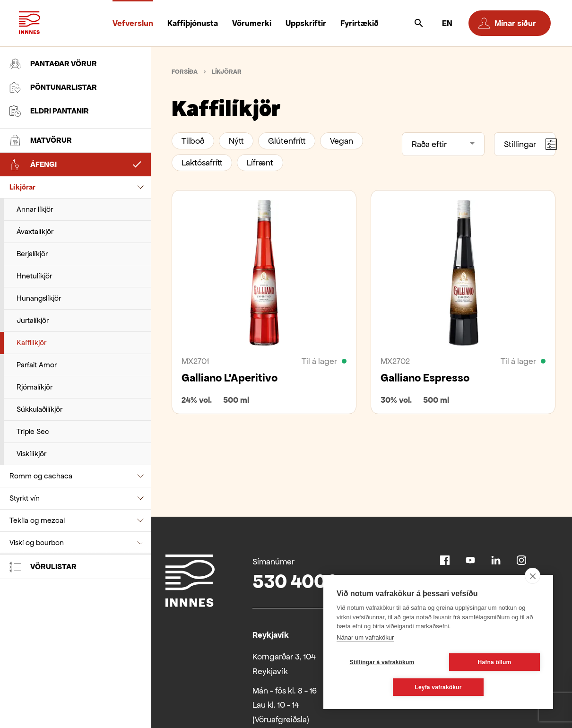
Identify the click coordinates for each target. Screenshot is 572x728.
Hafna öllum (495, 662)
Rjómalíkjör (35, 387)
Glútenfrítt (287, 141)
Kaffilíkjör (31, 342)
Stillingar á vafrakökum (382, 662)
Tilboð (193, 141)
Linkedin (496, 560)
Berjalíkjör (32, 254)
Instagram (521, 560)
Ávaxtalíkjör (35, 231)
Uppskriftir (306, 23)
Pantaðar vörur (53, 64)
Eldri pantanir (49, 111)
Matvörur (41, 140)
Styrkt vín (25, 498)
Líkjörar (22, 187)
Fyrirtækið (360, 23)
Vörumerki (252, 23)
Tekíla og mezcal (37, 520)
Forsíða (185, 72)
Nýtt (236, 141)
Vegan (342, 141)
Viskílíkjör (31, 454)
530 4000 (295, 581)
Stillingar (530, 144)
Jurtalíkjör (33, 320)
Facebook (445, 560)
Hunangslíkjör (39, 298)
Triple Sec (33, 431)
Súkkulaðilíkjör (39, 409)
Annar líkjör (35, 209)
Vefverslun (133, 23)
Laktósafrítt (202, 163)
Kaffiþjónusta (193, 23)
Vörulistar (43, 567)
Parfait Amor (37, 365)
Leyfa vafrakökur (438, 687)
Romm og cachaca (41, 476)
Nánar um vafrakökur (365, 637)
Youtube (470, 560)
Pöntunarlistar (53, 87)
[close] (533, 576)
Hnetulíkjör (34, 276)
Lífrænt (260, 163)
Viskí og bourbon (37, 542)
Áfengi (33, 165)
